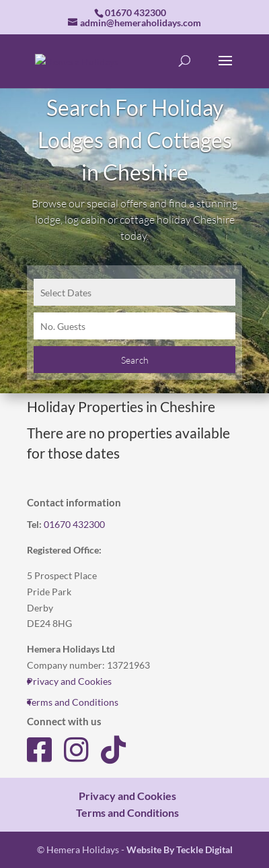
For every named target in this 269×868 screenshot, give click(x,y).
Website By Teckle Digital (180, 849)
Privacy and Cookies (69, 681)
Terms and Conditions (73, 702)
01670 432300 (74, 524)
